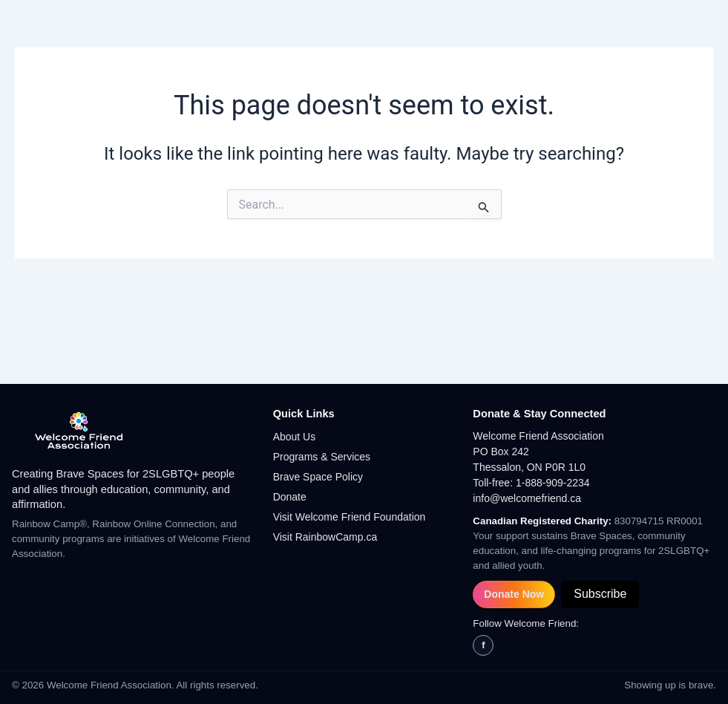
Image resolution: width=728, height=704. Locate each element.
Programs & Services (322, 457)
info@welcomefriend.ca (527, 498)
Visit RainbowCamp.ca (325, 537)
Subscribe (600, 594)
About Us (295, 437)
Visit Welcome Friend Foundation (350, 517)
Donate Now (514, 594)
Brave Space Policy (318, 477)
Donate (290, 497)
